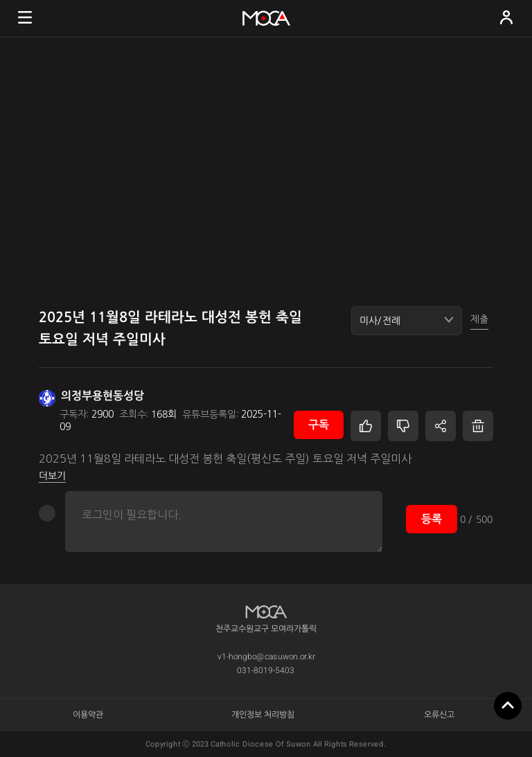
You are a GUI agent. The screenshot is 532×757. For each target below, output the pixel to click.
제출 (479, 319)
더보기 (52, 476)
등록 (432, 519)
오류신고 (439, 715)
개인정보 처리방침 (264, 715)
